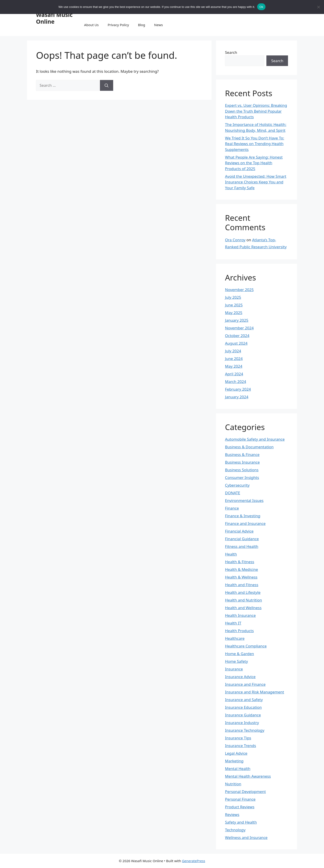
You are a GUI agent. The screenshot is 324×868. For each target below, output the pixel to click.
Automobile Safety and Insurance (255, 439)
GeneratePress (194, 861)
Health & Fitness (240, 562)
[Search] (107, 85)
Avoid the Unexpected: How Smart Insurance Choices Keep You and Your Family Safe (256, 182)
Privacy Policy (118, 25)
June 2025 (234, 305)
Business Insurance (242, 462)
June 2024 (234, 359)
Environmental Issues (244, 500)
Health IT (233, 623)
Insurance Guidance (243, 715)
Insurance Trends (241, 746)
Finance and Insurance (245, 523)
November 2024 (239, 328)
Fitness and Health (242, 546)
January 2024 (237, 397)
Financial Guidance (242, 539)
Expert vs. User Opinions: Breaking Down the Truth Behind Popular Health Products (256, 111)
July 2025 (233, 297)
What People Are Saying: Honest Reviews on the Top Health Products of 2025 (254, 163)
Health (231, 554)
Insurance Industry (242, 723)
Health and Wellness (243, 608)
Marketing (234, 761)
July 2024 (233, 351)
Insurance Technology (245, 730)
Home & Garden (240, 654)
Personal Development (245, 792)
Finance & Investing (243, 516)
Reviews (232, 814)
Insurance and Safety (244, 700)
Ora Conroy (235, 240)
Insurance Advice (240, 677)
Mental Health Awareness (248, 776)
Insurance (234, 669)
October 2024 (237, 336)
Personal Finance (240, 799)
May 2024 (234, 366)
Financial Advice (239, 531)
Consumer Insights (242, 477)
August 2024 (236, 343)
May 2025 (234, 313)
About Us (91, 25)
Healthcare (235, 638)
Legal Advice (236, 753)
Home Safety (236, 661)
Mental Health (238, 769)
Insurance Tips (238, 738)
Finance (232, 508)
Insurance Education (243, 707)
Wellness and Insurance (246, 837)
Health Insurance (240, 615)
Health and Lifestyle (243, 592)
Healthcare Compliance (246, 646)
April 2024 (234, 374)
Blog (142, 25)
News (159, 25)
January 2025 (237, 320)
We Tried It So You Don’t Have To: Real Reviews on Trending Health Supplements (255, 144)
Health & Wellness (241, 577)
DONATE (233, 493)
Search (231, 52)
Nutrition (233, 784)
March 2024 (236, 382)
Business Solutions (242, 470)
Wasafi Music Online (54, 18)
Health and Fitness (242, 585)
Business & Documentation (249, 447)
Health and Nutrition (243, 600)
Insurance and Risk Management (255, 692)
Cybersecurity (237, 485)
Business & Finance (242, 455)
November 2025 (239, 290)
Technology (235, 830)
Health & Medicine (242, 569)
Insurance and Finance (245, 684)
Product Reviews (240, 807)
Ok (261, 7)
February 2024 (238, 389)
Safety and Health (241, 822)
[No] (318, 7)
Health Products (239, 631)
